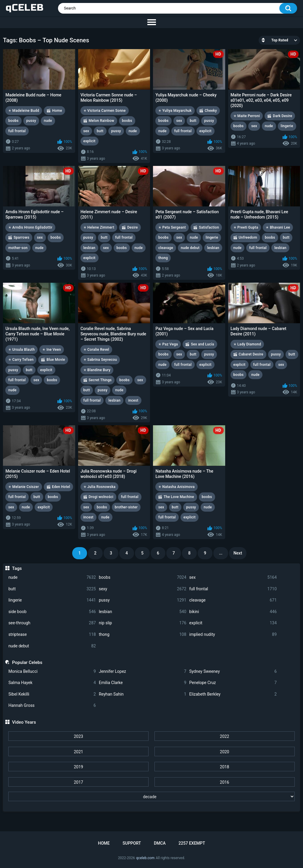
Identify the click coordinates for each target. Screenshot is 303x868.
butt (52, 589)
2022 (224, 736)
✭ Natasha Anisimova (177, 487)
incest (133, 400)
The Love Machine (179, 497)
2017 (78, 782)
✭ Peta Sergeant (172, 227)
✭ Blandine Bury (97, 370)
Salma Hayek (52, 683)
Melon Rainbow (102, 121)
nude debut (52, 646)
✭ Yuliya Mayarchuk (175, 111)
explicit (233, 623)
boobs (143, 577)
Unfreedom (248, 237)
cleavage (233, 600)
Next (238, 553)
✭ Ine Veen (52, 350)
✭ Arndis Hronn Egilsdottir (30, 227)
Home (57, 111)
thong (143, 635)
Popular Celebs (27, 662)
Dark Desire (282, 116)
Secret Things (100, 380)
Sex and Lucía (202, 344)
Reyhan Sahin (143, 694)
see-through (52, 623)
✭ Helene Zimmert (99, 227)
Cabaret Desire (251, 354)
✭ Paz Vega (168, 344)
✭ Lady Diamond (247, 344)
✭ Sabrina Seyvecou (100, 360)
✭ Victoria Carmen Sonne (105, 111)
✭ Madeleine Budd (24, 111)
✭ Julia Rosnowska (100, 487)
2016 (224, 782)
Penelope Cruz (233, 683)
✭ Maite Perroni (247, 116)
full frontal (233, 589)
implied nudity (233, 635)
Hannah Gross (52, 705)
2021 (78, 752)
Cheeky (211, 111)
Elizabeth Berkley (233, 694)
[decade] (151, 796)
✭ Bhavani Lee (278, 227)
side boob (52, 612)
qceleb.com (145, 858)
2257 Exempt (192, 843)
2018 (224, 767)
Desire (133, 227)
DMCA (160, 843)
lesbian (143, 612)
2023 (78, 736)
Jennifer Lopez (143, 671)
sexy (143, 589)
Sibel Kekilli (52, 694)
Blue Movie (56, 360)
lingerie (52, 600)
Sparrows (21, 237)
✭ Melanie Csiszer (24, 487)
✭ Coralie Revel (96, 350)
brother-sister (126, 507)
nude (52, 577)
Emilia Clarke (143, 683)
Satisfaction (209, 227)
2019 (78, 767)
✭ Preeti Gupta (246, 227)
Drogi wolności (101, 497)
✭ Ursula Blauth (21, 350)
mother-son (18, 248)
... (221, 553)
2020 (224, 752)
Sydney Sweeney (233, 671)
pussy (143, 600)
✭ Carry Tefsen (21, 360)
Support (132, 843)
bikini (233, 612)
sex (233, 577)
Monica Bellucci (52, 671)
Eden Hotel (61, 487)
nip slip (143, 623)
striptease (52, 635)
